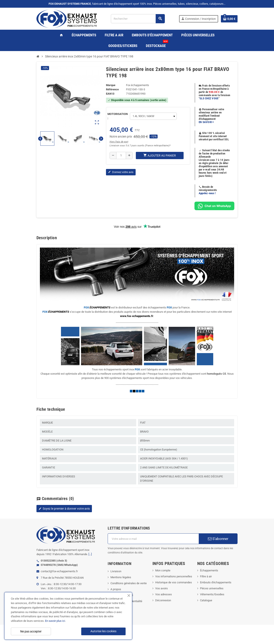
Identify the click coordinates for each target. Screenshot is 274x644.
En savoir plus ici (55, 621)
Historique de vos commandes (174, 582)
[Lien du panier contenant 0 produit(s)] (229, 19)
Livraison (116, 571)
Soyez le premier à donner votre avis (64, 509)
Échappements (209, 570)
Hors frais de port (119, 142)
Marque (111, 85)
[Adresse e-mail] (153, 539)
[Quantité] (121, 155)
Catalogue (206, 600)
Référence (112, 89)
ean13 (110, 94)
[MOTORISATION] (153, 116)
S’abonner (218, 539)
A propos (116, 589)
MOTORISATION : (118, 116)
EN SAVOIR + (206, 122)
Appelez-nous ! (207, 193)
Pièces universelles (212, 588)
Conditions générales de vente (129, 583)
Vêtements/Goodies (212, 594)
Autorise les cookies (103, 631)
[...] (90, 554)
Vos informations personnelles (174, 576)
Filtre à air (206, 576)
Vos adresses (164, 594)
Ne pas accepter (31, 631)
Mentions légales (121, 577)
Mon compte (163, 570)
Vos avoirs (162, 588)
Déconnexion (163, 600)
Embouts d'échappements (216, 582)
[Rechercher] (138, 19)
